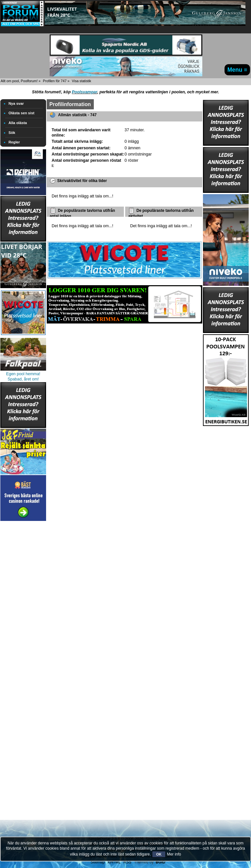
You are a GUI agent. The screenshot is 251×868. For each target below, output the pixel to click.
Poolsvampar (85, 92)
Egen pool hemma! (23, 374)
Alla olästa (18, 123)
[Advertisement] (23, 621)
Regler (14, 142)
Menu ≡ (237, 70)
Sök (12, 133)
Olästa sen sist (21, 113)
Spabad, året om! (23, 379)
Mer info (174, 854)
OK (159, 854)
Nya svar (16, 103)
